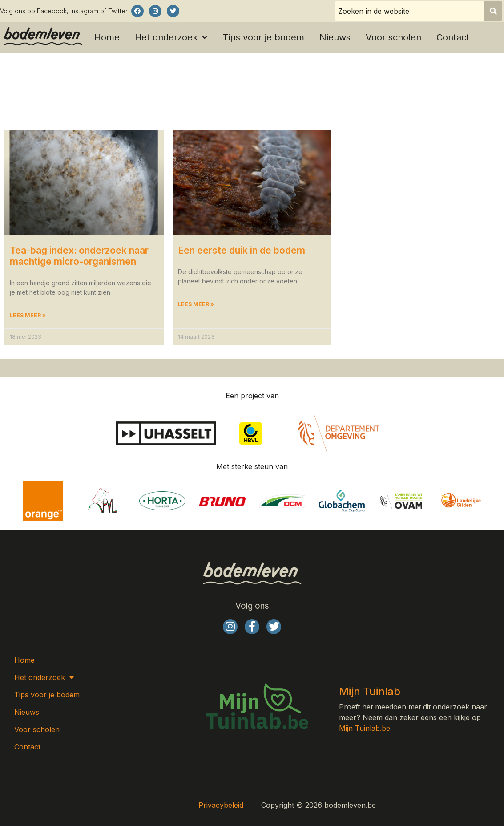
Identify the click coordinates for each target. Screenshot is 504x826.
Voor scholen (393, 37)
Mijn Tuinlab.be (365, 729)
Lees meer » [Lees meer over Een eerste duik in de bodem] (196, 305)
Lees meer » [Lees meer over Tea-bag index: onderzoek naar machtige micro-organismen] (28, 316)
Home (107, 37)
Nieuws (335, 37)
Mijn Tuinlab (370, 692)
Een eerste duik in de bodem (242, 250)
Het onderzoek (171, 37)
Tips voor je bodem (263, 37)
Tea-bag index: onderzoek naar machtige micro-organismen (79, 256)
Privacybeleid (221, 806)
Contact (453, 37)
